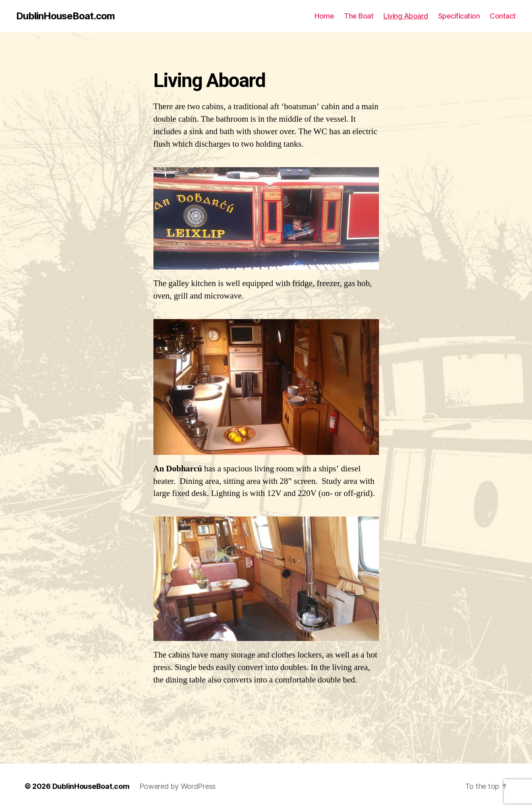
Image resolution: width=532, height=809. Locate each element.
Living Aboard (406, 16)
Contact (503, 16)
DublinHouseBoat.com (65, 16)
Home (324, 16)
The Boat (359, 16)
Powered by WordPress (178, 786)
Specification (459, 16)
